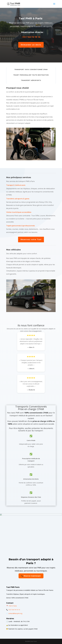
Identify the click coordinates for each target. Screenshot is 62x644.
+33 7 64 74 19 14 (31, 37)
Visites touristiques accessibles (19, 212)
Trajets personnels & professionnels (21, 226)
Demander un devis (31, 45)
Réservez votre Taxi (31, 240)
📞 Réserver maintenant (31, 576)
